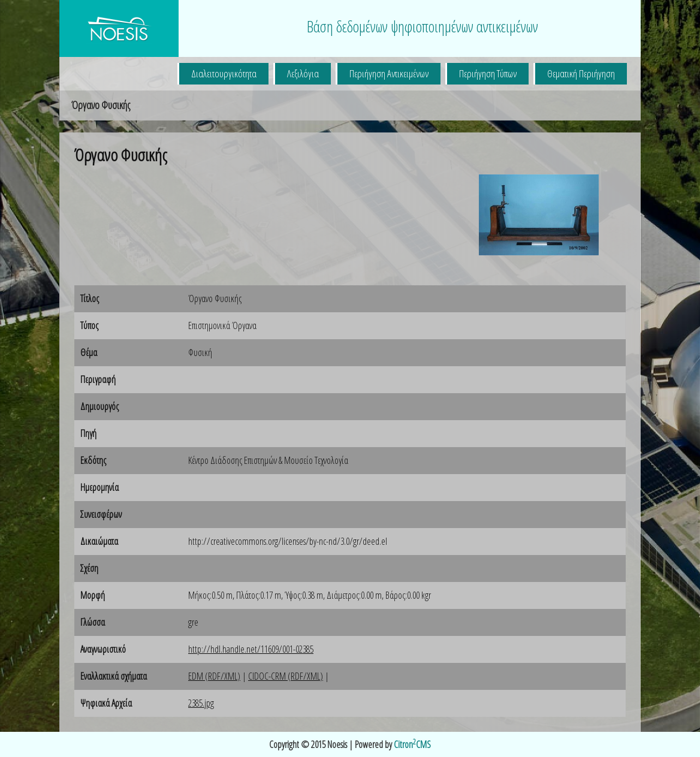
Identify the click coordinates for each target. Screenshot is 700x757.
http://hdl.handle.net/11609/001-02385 (251, 649)
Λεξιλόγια (303, 73)
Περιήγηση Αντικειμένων (389, 73)
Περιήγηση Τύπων (488, 73)
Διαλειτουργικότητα (224, 73)
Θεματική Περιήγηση (581, 73)
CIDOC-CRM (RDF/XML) (286, 676)
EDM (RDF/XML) (214, 676)
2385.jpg (201, 703)
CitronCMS (412, 744)
